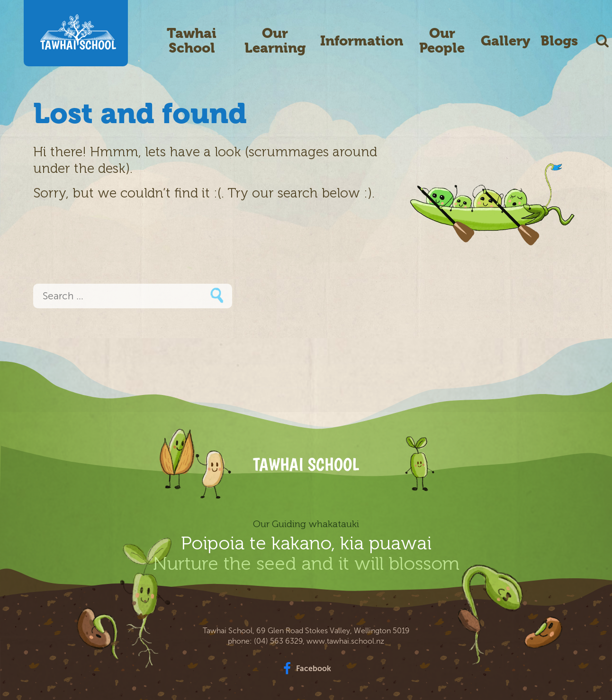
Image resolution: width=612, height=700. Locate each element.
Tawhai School (192, 41)
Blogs (559, 41)
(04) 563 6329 (278, 641)
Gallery (505, 41)
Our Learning (275, 41)
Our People (442, 41)
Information (362, 41)
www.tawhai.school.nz (345, 641)
